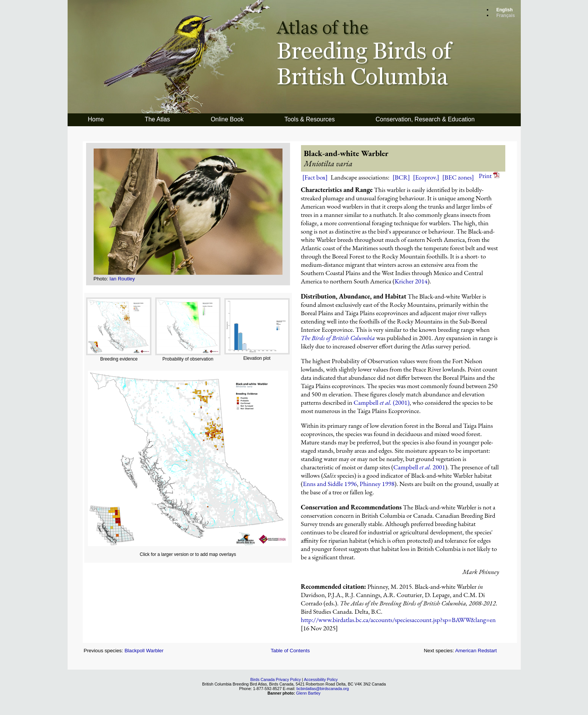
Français (505, 15)
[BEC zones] (458, 177)
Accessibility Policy (321, 679)
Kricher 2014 (411, 281)
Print (489, 176)
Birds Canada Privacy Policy (276, 679)
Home (96, 119)
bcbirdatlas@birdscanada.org (323, 689)
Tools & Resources (309, 119)
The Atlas (157, 119)
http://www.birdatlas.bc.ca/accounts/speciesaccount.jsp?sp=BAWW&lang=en (398, 620)
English (504, 10)
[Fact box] (315, 177)
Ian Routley (122, 279)
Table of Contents (290, 651)
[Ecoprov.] (426, 177)
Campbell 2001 (419, 467)
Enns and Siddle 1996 (330, 484)
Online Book (227, 119)
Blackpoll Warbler (144, 651)
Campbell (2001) (381, 402)
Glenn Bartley (308, 693)
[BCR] (401, 177)
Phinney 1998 (377, 484)
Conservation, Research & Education (425, 119)
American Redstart (476, 651)
